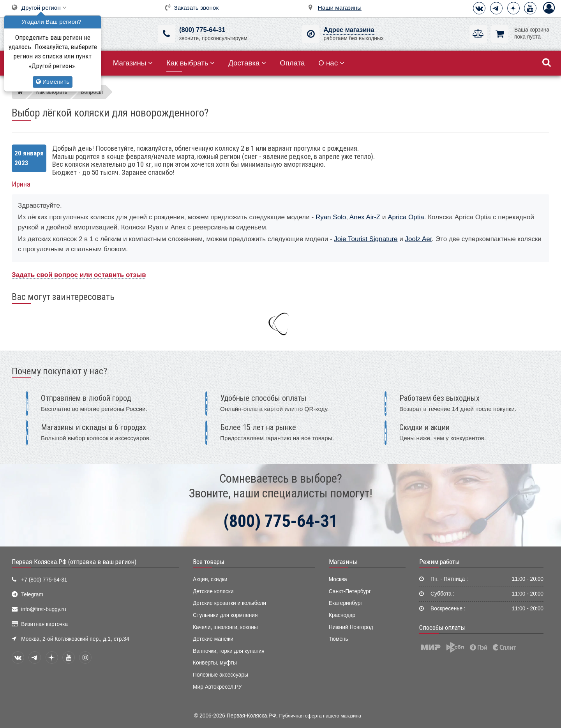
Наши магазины (340, 8)
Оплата (292, 63)
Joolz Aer (418, 239)
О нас (331, 63)
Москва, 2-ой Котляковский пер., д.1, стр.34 (75, 639)
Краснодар (342, 615)
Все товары (209, 562)
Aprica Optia (406, 217)
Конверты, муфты (215, 663)
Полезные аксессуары (221, 675)
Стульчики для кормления (225, 615)
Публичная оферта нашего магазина (320, 716)
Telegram (32, 595)
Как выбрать (191, 63)
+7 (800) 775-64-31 (44, 580)
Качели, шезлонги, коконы (225, 627)
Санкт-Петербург (350, 591)
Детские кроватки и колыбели (229, 603)
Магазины (133, 63)
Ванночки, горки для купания (229, 651)
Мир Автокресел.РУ (217, 687)
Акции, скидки (210, 579)
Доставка (247, 63)
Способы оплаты (442, 628)
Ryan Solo (331, 217)
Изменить (53, 82)
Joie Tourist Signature (366, 239)
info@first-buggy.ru (43, 609)
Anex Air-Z (365, 217)
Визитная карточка (44, 624)
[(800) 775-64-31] (167, 34)
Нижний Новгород (351, 627)
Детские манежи (213, 639)
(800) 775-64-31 (202, 30)
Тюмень (339, 639)
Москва (338, 579)
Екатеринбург (346, 603)
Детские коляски (213, 591)
